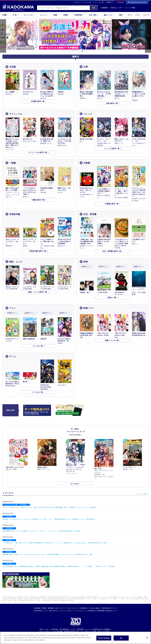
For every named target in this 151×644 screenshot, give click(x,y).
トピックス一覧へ (141, 494)
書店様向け (84, 608)
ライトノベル (29, 15)
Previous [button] (3, 36)
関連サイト (111, 2)
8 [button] (80, 51)
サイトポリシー (81, 611)
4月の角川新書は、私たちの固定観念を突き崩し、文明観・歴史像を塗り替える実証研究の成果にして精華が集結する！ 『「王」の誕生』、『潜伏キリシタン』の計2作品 (58, 566)
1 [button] (63, 51)
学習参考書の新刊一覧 (38, 251)
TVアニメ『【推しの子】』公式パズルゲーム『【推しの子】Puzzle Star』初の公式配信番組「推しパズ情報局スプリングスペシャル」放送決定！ (50, 507)
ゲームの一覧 (38, 392)
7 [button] (78, 51)
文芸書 (5, 15)
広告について (60, 608)
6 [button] (75, 51)
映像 (122, 15)
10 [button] (85, 51)
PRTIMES (23, 505)
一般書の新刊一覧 (38, 200)
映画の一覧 (112, 298)
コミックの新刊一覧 (112, 149)
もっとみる (74, 484)
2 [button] (66, 51)
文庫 (86, 67)
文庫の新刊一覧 (112, 103)
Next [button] (148, 36)
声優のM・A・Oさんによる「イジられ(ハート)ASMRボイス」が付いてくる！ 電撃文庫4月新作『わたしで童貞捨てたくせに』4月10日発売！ (49, 519)
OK (121, 638)
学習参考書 (79, 15)
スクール (146, 15)
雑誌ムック (109, 15)
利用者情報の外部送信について (107, 611)
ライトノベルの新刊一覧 (38, 152)
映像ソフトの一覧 (112, 340)
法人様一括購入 (95, 608)
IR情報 (44, 608)
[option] (75, 34)
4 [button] (71, 51)
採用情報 (51, 608)
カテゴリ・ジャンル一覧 (83, 2)
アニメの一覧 (38, 346)
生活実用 (94, 15)
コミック (44, 15)
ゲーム (130, 15)
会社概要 (37, 608)
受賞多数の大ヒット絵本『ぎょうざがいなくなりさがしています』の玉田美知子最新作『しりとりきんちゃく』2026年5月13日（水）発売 (47, 555)
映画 (86, 262)
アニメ (12, 308)
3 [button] (68, 51)
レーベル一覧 (99, 2)
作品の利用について (40, 611)
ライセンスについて (72, 608)
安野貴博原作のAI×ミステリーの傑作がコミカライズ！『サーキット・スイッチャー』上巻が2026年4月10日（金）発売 (41, 531)
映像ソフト (89, 308)
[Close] (147, 638)
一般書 (56, 15)
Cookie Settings (104, 638)
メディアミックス (9, 505)
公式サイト (86, 267)
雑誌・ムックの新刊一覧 (38, 292)
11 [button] (88, 51)
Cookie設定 (91, 611)
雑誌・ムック (16, 262)
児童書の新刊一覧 (112, 204)
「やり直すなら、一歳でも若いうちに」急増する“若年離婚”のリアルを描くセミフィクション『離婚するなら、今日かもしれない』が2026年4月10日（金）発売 (54, 543)
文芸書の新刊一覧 (38, 101)
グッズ (137, 15)
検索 (94, 8)
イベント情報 (129, 8)
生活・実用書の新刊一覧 (112, 251)
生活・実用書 (90, 214)
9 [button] (83, 51)
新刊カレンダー (116, 8)
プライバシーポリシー (67, 611)
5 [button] (73, 51)
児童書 (66, 15)
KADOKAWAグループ (109, 608)
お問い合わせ (53, 611)
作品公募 (121, 2)
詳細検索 (104, 8)
